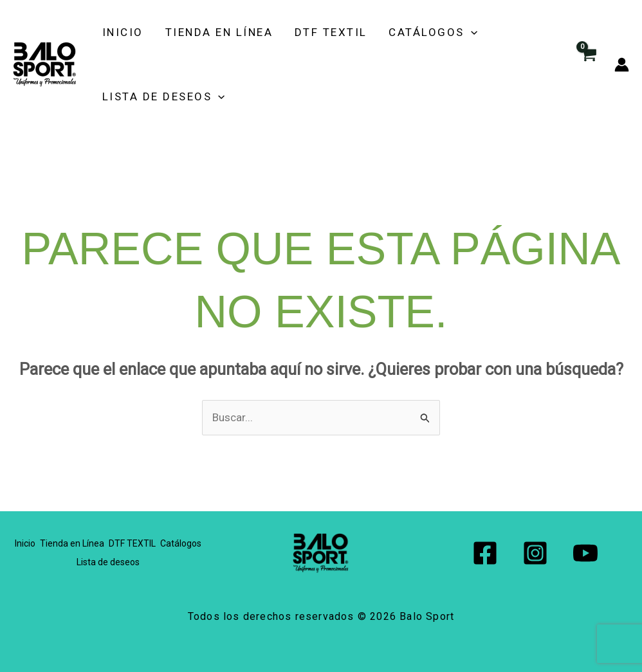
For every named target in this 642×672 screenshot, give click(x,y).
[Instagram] (535, 553)
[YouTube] (585, 553)
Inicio (122, 32)
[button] (445, 32)
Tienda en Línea (210, 32)
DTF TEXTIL (314, 32)
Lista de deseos (162, 96)
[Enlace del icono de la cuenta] (622, 65)
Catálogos (408, 32)
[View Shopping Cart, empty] (588, 64)
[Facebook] (485, 553)
